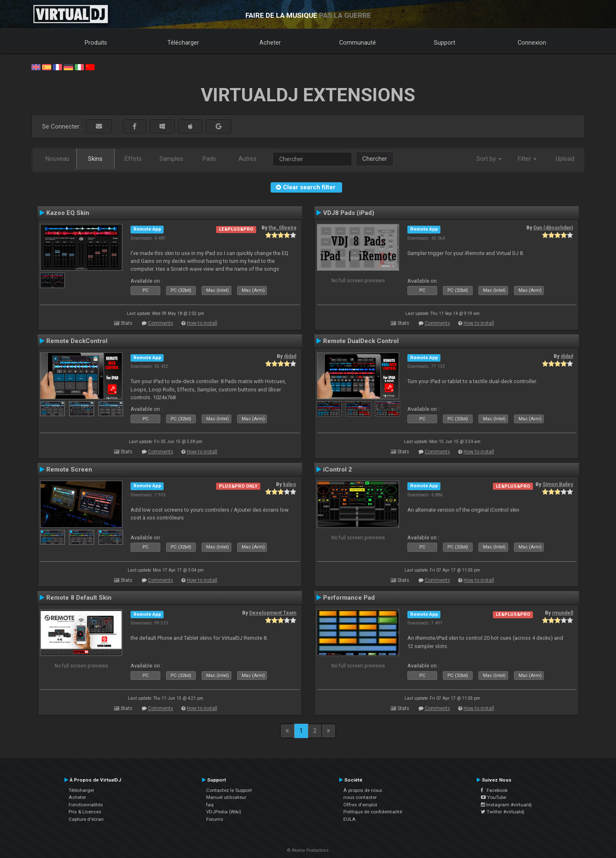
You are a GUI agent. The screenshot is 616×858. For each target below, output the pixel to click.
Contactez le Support (229, 790)
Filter (527, 159)
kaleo (290, 484)
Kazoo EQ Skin (68, 213)
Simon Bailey (558, 484)
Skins (95, 159)
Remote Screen (69, 470)
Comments (161, 323)
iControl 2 (338, 470)
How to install (202, 323)
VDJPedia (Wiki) (224, 812)
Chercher (375, 159)
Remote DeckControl (77, 341)
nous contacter (360, 797)
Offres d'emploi (360, 805)
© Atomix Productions (308, 850)
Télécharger (183, 43)
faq (210, 805)
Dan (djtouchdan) (553, 228)
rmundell (562, 613)
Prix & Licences (85, 812)
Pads (209, 159)
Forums (215, 819)
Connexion (532, 43)
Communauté (358, 43)
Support (445, 43)
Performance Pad (349, 598)
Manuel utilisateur (226, 797)
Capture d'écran (86, 819)
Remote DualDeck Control (361, 341)
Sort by (489, 159)
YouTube (494, 797)
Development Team (273, 613)
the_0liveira (282, 228)
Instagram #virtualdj (506, 805)
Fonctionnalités (86, 805)
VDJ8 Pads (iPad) (349, 213)
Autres (247, 159)
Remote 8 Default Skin (79, 598)
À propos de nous (363, 790)
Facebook (494, 790)
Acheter (270, 43)
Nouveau (57, 159)
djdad (290, 356)
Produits (96, 43)
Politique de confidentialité (373, 812)
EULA (350, 819)
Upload (565, 159)
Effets (133, 159)
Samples (171, 159)
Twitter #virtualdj (503, 812)
